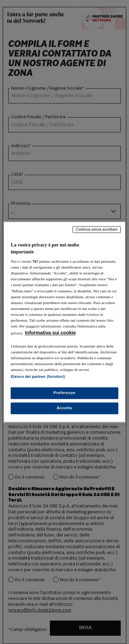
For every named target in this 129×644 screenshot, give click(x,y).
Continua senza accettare (97, 229)
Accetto (65, 408)
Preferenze (65, 393)
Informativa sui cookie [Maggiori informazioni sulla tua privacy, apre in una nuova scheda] (51, 333)
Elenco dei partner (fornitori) (38, 377)
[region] (64, 322)
